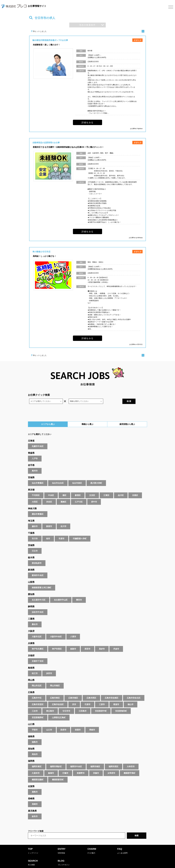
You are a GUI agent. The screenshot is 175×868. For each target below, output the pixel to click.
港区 (64, 489)
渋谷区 (49, 496)
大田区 (35, 496)
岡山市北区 (37, 679)
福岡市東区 (37, 760)
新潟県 (31, 564)
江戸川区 (79, 496)
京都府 (31, 649)
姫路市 (73, 643)
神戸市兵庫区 (38, 643)
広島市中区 (37, 692)
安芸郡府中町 (101, 705)
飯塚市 (51, 767)
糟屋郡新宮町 (58, 773)
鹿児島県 (32, 805)
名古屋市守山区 (61, 594)
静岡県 (31, 600)
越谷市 (35, 520)
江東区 (106, 489)
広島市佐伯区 (58, 698)
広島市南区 (73, 692)
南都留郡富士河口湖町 (42, 581)
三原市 (102, 698)
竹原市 (87, 698)
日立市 (35, 545)
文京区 (92, 489)
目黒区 (135, 489)
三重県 (31, 613)
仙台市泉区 (77, 477)
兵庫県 (31, 637)
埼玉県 (31, 514)
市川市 (35, 532)
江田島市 (83, 705)
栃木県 (31, 551)
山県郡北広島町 (59, 711)
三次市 (35, 705)
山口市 (49, 723)
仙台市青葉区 (38, 477)
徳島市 (35, 736)
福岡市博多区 (56, 760)
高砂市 (102, 643)
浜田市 (49, 667)
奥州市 (35, 464)
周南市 (92, 723)
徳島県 (31, 730)
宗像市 (96, 767)
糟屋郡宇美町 (130, 767)
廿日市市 (66, 705)
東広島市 (50, 705)
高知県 (31, 742)
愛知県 (31, 588)
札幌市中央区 (38, 440)
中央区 (51, 489)
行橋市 (65, 767)
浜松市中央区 (38, 606)
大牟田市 (131, 760)
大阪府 (31, 625)
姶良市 (35, 810)
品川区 (121, 489)
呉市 (74, 698)
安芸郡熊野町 (38, 711)
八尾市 (73, 630)
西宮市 (87, 643)
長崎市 (35, 798)
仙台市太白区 (58, 477)
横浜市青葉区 (38, 508)
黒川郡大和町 (96, 477)
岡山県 (31, 674)
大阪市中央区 (56, 630)
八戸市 (35, 452)
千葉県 (31, 527)
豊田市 (79, 594)
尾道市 (116, 698)
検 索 (140, 395)
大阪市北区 (37, 630)
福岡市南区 (95, 760)
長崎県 (31, 792)
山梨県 (31, 576)
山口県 (31, 718)
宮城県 (31, 471)
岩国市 (78, 723)
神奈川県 (32, 502)
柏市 (48, 532)
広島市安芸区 (38, 698)
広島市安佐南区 (112, 692)
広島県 (31, 686)
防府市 (63, 723)
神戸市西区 (57, 643)
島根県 (31, 662)
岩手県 (31, 459)
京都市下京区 (38, 655)
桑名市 (35, 618)
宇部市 (35, 723)
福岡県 (31, 755)
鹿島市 (35, 786)
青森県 (31, 447)
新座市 (49, 520)
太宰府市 (111, 767)
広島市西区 (91, 692)
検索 (137, 829)
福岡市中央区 (76, 760)
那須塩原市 (37, 557)
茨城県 (31, 539)
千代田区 (36, 489)
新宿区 (78, 489)
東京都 (31, 483)
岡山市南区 (55, 679)
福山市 (131, 698)
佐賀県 (31, 780)
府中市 (94, 496)
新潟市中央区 (38, 569)
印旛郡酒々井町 (80, 532)
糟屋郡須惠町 (38, 773)
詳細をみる (87, 122)
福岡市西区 (114, 760)
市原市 (61, 532)
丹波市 (116, 643)
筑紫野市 (81, 767)
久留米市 (36, 767)
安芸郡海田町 (121, 705)
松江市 (35, 667)
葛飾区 (63, 496)
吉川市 (63, 520)
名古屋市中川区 (39, 594)
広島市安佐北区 (134, 692)
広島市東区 (55, 692)
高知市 (35, 748)
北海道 (31, 434)
